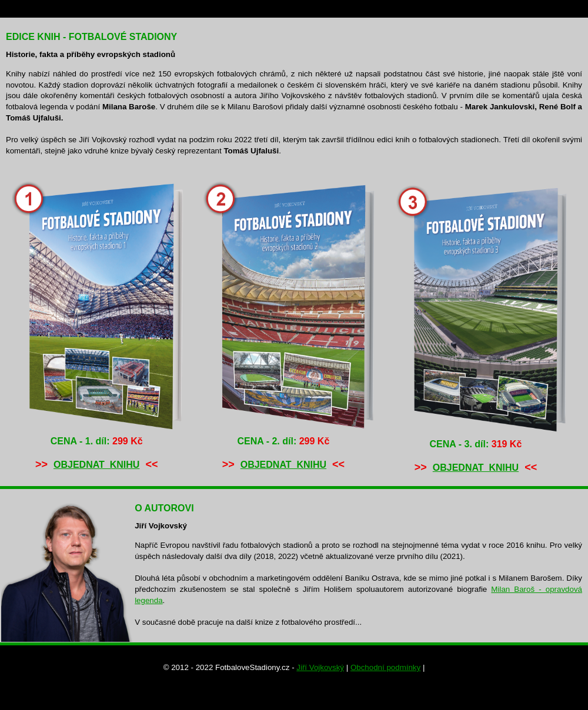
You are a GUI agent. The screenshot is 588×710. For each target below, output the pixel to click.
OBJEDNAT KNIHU (96, 465)
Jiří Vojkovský (320, 667)
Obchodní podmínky (385, 667)
